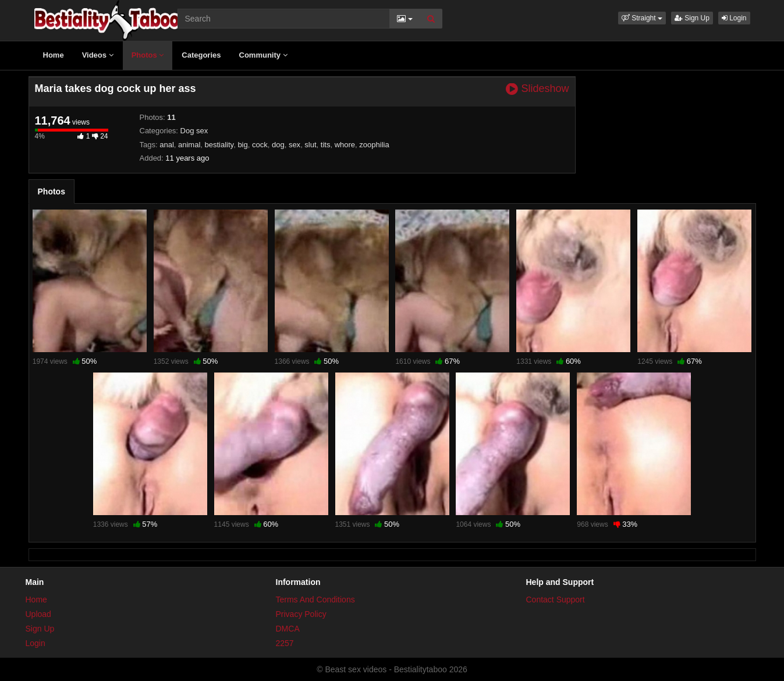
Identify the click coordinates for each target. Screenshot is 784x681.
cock (260, 145)
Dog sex (194, 131)
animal (189, 145)
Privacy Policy (301, 614)
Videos (98, 55)
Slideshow (537, 89)
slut (310, 145)
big (242, 145)
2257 (285, 643)
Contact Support (556, 600)
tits (326, 145)
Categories (201, 55)
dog (278, 145)
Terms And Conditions (315, 600)
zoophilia (374, 145)
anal (167, 145)
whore (345, 145)
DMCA (288, 629)
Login (734, 18)
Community (263, 55)
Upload (38, 614)
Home (54, 55)
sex (295, 145)
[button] (642, 18)
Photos (148, 55)
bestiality (219, 145)
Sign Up (692, 18)
